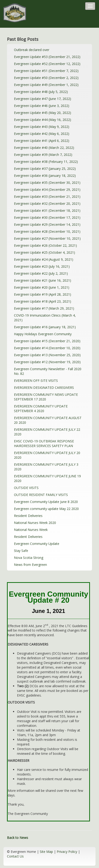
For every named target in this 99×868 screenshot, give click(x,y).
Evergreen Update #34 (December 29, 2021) (47, 190)
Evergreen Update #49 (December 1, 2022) (46, 85)
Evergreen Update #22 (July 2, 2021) (41, 273)
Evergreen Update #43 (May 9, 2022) (42, 127)
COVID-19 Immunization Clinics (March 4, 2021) (45, 318)
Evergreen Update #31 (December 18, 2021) (47, 210)
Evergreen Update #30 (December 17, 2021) (47, 217)
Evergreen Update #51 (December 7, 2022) (46, 71)
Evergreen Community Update (37, 544)
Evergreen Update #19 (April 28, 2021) (43, 294)
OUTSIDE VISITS (26, 488)
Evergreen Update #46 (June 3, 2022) (42, 106)
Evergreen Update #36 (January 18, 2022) (45, 176)
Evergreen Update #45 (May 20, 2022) (43, 113)
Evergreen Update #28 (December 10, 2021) (47, 231)
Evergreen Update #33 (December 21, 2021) (47, 196)
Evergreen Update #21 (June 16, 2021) (43, 280)
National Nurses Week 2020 (35, 523)
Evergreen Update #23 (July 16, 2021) (42, 266)
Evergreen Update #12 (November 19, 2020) (47, 362)
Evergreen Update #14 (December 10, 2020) (47, 348)
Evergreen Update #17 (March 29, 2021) (44, 308)
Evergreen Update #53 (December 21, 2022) (47, 57)
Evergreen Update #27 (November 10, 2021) (47, 238)
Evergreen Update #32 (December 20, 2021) (47, 203)
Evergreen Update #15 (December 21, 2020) (47, 341)
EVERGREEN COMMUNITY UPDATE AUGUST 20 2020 (48, 420)
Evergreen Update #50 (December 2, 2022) (46, 78)
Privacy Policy (67, 852)
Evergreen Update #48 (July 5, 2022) (41, 92)
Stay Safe (21, 551)
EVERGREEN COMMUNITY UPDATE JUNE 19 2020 (47, 478)
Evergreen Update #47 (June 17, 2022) (43, 99)
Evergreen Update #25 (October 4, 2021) (45, 252)
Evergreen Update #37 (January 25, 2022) (45, 169)
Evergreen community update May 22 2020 (46, 509)
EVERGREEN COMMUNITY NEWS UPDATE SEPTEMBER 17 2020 (46, 397)
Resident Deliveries (28, 516)
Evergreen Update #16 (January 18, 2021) (45, 327)
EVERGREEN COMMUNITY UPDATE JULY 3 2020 (46, 467)
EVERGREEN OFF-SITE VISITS (36, 381)
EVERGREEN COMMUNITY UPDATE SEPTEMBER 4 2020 (41, 408)
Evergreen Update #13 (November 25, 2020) (47, 355)
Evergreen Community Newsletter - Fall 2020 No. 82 (48, 371)
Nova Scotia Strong (29, 558)
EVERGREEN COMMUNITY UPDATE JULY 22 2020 (47, 432)
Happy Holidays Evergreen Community (43, 334)
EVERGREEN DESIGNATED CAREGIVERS (44, 388)
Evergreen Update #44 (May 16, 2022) (43, 120)
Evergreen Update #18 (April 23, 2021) (43, 301)
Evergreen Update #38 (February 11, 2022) (46, 162)
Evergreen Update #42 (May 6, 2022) (42, 134)
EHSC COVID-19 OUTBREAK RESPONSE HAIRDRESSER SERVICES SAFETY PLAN (44, 443)
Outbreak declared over (32, 50)
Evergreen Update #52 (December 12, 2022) (47, 64)
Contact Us (15, 856)
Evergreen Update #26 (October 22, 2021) (45, 245)
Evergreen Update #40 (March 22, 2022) (44, 148)
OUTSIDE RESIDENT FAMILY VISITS (41, 495)
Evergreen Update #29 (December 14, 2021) (47, 224)
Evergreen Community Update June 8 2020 (46, 502)
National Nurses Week (31, 530)
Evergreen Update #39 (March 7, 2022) (43, 155)
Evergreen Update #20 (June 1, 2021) (42, 287)
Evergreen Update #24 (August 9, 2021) (44, 259)
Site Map (46, 852)
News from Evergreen (30, 565)
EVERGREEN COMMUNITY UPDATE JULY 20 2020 (47, 455)
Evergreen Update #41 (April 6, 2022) (42, 141)
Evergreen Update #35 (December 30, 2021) (47, 183)
